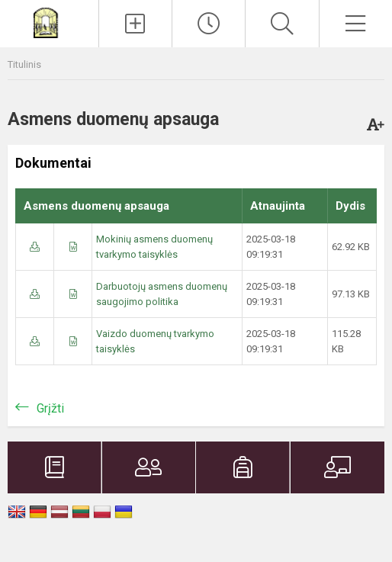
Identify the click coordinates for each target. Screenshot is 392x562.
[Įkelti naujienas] (135, 24)
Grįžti (50, 408)
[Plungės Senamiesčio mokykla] (49, 22)
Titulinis (24, 64)
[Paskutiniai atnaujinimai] (209, 24)
